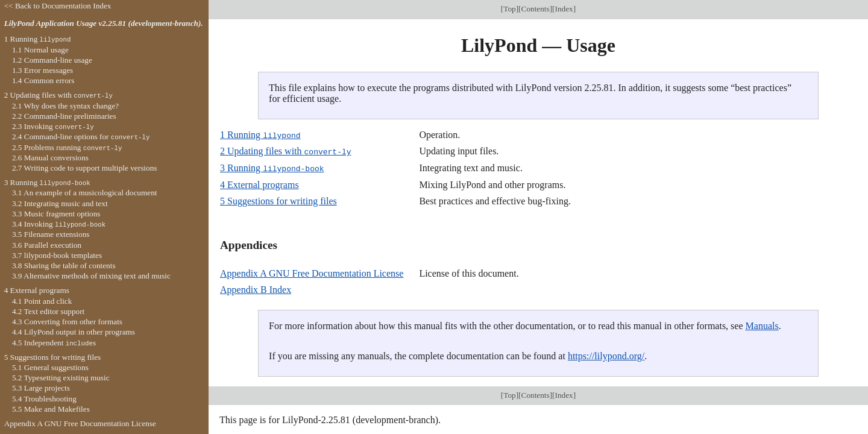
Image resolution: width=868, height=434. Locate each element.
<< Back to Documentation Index (58, 6)
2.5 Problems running (67, 147)
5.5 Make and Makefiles (51, 409)
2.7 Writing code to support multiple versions (85, 168)
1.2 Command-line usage (52, 60)
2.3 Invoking (53, 126)
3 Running (272, 167)
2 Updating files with (286, 151)
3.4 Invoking (59, 224)
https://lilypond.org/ (606, 355)
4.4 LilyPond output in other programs (74, 332)
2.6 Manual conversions (50, 158)
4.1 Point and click (42, 301)
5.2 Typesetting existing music (61, 378)
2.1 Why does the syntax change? (65, 106)
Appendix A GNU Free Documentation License (312, 272)
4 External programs (259, 184)
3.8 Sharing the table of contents (64, 266)
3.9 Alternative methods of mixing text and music (91, 276)
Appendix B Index (256, 288)
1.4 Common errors (43, 80)
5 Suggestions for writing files (278, 200)
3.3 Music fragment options (56, 214)
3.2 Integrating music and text (60, 203)
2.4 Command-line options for (81, 137)
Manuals (762, 325)
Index (564, 9)
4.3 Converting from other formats (67, 322)
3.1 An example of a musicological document (85, 193)
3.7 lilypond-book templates (57, 255)
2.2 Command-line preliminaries (64, 116)
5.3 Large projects (41, 388)
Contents (536, 9)
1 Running (260, 135)
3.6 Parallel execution (47, 245)
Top (509, 9)
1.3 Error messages (42, 70)
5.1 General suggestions (50, 367)
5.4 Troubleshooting (44, 399)
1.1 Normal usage (40, 50)
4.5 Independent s (54, 343)
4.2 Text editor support (48, 311)
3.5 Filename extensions (51, 234)
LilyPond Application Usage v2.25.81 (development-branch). (104, 23)
